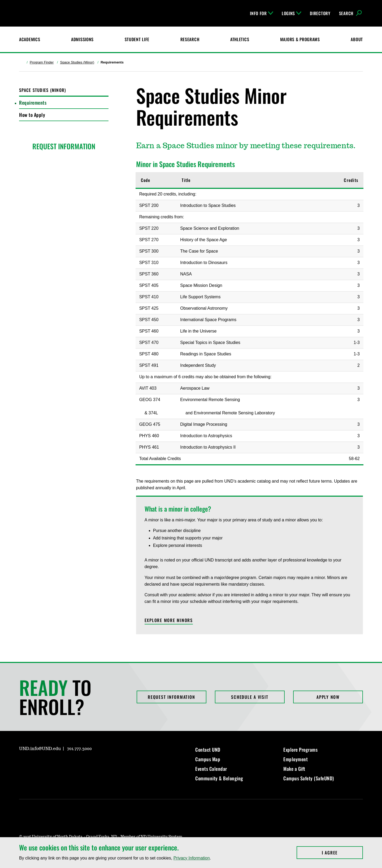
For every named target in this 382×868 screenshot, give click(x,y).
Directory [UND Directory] (320, 13)
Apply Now (328, 697)
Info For (262, 13)
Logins (292, 13)
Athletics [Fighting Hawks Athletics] (240, 39)
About (357, 39)
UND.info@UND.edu (40, 749)
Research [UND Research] (190, 39)
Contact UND (208, 750)
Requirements (33, 103)
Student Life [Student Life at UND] (137, 39)
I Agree (342, 853)
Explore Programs (300, 750)
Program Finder (42, 62)
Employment (296, 759)
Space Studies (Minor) (77, 62)
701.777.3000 (79, 749)
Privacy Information (192, 858)
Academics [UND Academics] (30, 39)
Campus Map (208, 759)
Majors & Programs (300, 39)
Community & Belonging (219, 778)
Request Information (171, 697)
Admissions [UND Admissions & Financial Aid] (82, 39)
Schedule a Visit (250, 697)
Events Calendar (211, 769)
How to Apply (32, 115)
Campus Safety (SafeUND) (309, 778)
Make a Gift (294, 769)
